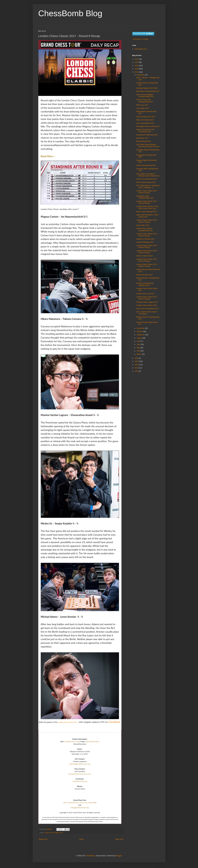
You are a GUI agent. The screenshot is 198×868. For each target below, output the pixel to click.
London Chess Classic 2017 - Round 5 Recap (147, 246)
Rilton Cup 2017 (142, 105)
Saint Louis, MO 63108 (88, 803)
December (141, 75)
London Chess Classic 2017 (68, 722)
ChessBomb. (114, 722)
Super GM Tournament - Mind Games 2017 (147, 216)
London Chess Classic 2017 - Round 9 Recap (147, 192)
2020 (137, 62)
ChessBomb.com (141, 49)
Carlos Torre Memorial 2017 (146, 179)
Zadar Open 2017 (143, 225)
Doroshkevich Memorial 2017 (147, 135)
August (139, 338)
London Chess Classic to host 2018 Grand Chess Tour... (147, 207)
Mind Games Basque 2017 (146, 182)
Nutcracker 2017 (142, 138)
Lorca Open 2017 (143, 108)
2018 (137, 69)
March (139, 354)
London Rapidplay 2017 (145, 242)
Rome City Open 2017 (144, 275)
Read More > (48, 156)
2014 (137, 365)
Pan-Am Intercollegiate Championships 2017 (145, 96)
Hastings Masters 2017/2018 (147, 88)
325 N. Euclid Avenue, (71, 803)
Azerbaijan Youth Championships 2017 (145, 197)
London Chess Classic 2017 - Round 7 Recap (147, 221)
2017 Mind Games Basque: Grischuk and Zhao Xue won (148, 145)
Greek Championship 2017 (146, 165)
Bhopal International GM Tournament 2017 (145, 131)
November (141, 328)
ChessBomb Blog (70, 13)
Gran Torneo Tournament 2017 (147, 309)
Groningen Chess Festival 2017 (148, 126)
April (139, 351)
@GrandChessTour (93, 742)
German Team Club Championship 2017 (145, 101)
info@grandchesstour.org (80, 808)
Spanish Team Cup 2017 (145, 294)
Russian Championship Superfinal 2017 (145, 284)
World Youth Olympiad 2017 (147, 212)
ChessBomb (90, 856)
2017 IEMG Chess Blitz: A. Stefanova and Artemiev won (148, 175)
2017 (137, 72)
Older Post (119, 839)
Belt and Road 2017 (144, 141)
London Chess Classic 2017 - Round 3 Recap (147, 260)
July (138, 341)
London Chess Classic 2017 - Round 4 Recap (147, 252)
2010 (137, 368)
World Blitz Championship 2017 (148, 91)
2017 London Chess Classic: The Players (147, 313)
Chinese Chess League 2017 (147, 302)
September (141, 335)
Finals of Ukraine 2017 (145, 256)
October (140, 332)
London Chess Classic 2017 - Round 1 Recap (147, 298)
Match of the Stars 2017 (145, 120)
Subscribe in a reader (141, 39)
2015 (137, 361)
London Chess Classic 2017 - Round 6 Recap (147, 235)
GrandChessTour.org (72, 742)
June (139, 344)
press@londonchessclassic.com (80, 774)
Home (81, 839)
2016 (137, 358)
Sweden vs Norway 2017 (145, 239)
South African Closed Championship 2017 (145, 229)
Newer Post (43, 839)
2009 (137, 371)
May (138, 348)
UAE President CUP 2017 (146, 117)
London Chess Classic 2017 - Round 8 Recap (147, 202)
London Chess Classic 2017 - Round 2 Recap (147, 265)
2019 (137, 66)
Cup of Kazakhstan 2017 (145, 123)
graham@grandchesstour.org (80, 764)
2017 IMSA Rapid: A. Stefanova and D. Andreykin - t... (148, 187)
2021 (137, 59)
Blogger (119, 856)
